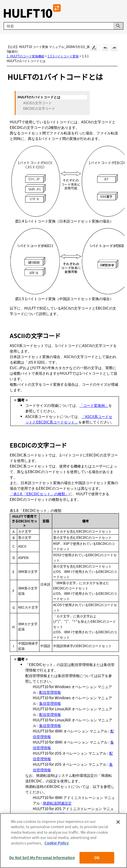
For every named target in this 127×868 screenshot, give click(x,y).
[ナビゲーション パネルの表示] (120, 11)
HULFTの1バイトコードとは (39, 97)
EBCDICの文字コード (39, 109)
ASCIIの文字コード (38, 103)
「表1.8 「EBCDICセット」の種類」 (39, 494)
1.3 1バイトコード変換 (63, 56)
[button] (118, 26)
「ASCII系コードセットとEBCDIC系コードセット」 (69, 419)
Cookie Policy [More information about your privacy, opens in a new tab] (57, 855)
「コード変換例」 (94, 405)
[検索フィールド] (63, 26)
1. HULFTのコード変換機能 (25, 56)
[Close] (118, 834)
